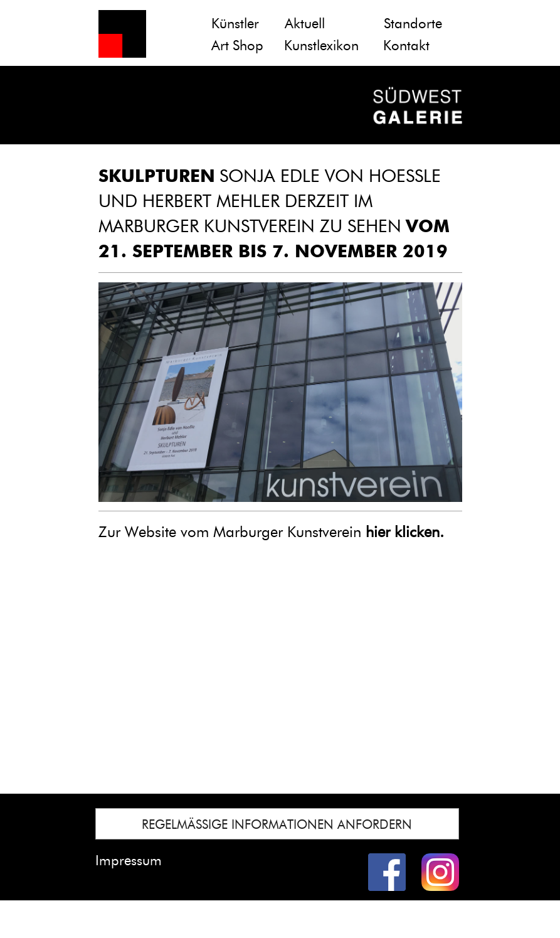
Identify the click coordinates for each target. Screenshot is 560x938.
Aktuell (305, 24)
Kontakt (406, 45)
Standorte (413, 24)
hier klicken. (405, 532)
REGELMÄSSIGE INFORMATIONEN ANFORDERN (277, 824)
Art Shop (237, 45)
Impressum (129, 861)
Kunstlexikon (321, 45)
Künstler (235, 24)
